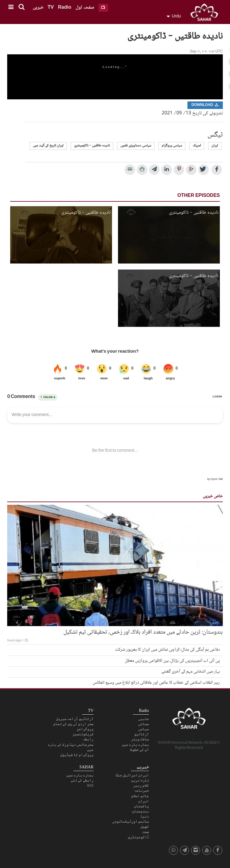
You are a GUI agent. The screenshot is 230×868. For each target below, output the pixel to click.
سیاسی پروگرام (172, 146)
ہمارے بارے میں (135, 745)
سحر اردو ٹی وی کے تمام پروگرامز (73, 726)
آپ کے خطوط (140, 750)
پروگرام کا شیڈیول (77, 755)
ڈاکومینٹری (138, 837)
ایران (215, 146)
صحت (146, 832)
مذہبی (144, 719)
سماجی (144, 724)
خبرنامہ (142, 791)
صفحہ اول (85, 8)
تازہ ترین (140, 780)
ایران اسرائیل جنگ (132, 775)
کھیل (145, 827)
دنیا (145, 816)
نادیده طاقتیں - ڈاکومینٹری (92, 146)
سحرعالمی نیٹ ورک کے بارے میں (71, 747)
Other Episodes (199, 196)
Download (205, 105)
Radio (64, 8)
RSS (90, 785)
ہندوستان (140, 811)
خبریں (38, 8)
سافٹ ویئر (140, 739)
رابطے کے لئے (82, 780)
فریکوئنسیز (83, 734)
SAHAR (206, 14)
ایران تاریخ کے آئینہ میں (48, 146)
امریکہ (197, 146)
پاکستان (142, 806)
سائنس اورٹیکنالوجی (131, 821)
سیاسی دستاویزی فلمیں (136, 146)
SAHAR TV (189, 720)
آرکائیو (142, 734)
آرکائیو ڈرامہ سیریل (75, 719)
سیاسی (144, 729)
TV (51, 8)
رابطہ (88, 739)
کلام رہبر (141, 785)
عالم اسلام (140, 796)
